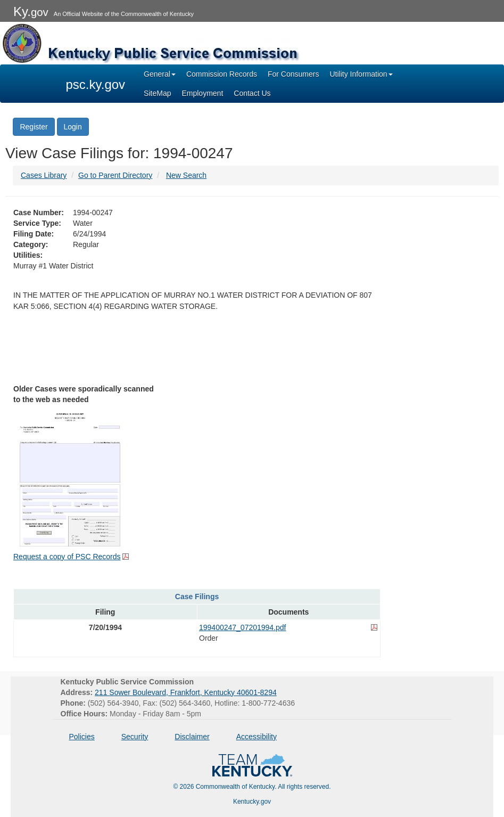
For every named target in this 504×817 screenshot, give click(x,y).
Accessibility (257, 737)
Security (135, 737)
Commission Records (222, 74)
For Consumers (293, 74)
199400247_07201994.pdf (243, 627)
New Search (186, 175)
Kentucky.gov (252, 802)
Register (34, 127)
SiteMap (157, 93)
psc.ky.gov (96, 84)
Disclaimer (192, 737)
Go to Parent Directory (115, 175)
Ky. (31, 11)
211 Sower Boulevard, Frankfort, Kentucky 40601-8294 (186, 692)
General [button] (160, 74)
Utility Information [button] (361, 74)
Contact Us (252, 93)
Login (73, 127)
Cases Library (44, 175)
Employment (202, 93)
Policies (82, 737)
